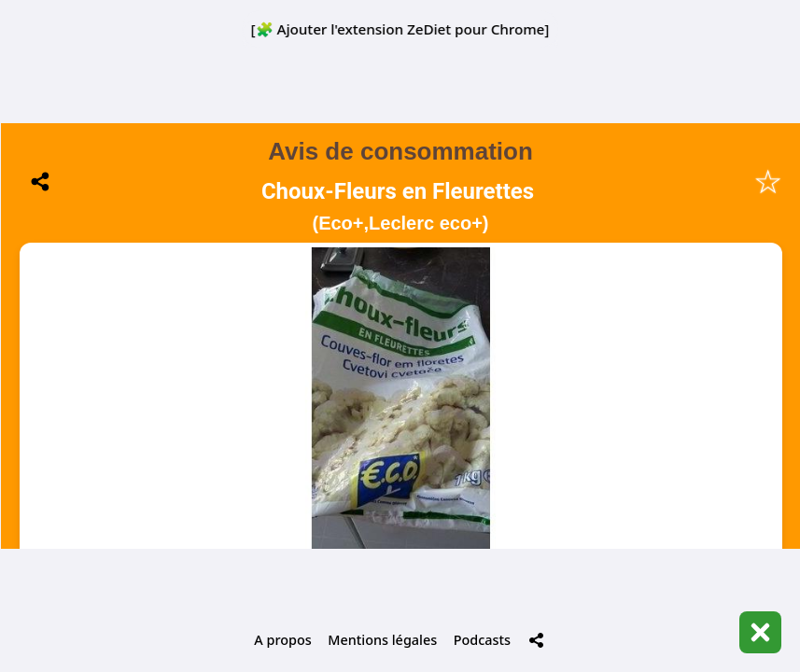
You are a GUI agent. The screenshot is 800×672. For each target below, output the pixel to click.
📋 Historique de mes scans (400, 504)
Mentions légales (382, 640)
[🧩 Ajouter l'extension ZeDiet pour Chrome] (400, 29)
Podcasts (482, 640)
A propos (282, 640)
